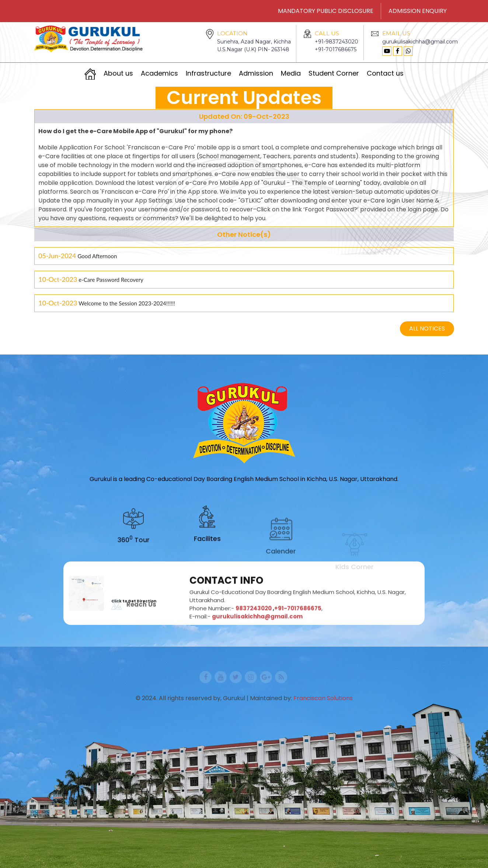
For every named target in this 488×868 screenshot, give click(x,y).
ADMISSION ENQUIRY (418, 11)
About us (118, 73)
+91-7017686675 (336, 58)
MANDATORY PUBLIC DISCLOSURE (326, 11)
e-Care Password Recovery (111, 281)
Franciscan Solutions (323, 698)
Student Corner (334, 73)
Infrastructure (208, 73)
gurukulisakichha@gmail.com (420, 51)
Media (291, 73)
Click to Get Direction (134, 601)
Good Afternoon (97, 257)
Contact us (385, 73)
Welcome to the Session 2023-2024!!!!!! (127, 305)
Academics (159, 73)
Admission (256, 73)
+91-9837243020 (337, 51)
